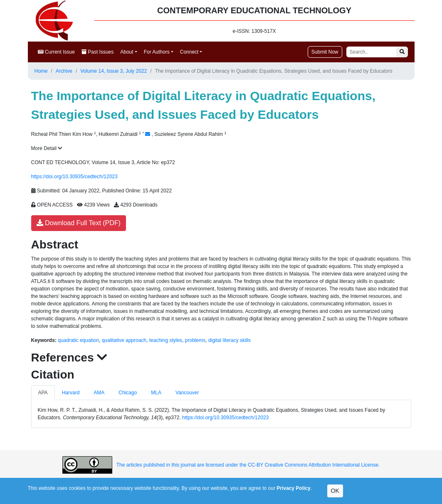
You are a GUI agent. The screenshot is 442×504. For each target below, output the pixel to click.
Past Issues (98, 52)
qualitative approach (124, 340)
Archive (64, 71)
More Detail (47, 148)
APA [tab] (43, 393)
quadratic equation (78, 340)
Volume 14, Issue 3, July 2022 (114, 71)
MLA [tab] (156, 393)
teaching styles (166, 340)
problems (195, 340)
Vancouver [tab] (187, 393)
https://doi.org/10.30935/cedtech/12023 (74, 177)
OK (335, 491)
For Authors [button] (157, 52)
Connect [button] (189, 52)
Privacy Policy (293, 488)
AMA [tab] (99, 393)
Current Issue (56, 52)
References (69, 358)
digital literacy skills (230, 340)
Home (41, 71)
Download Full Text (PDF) (79, 223)
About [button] (127, 52)
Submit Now (325, 52)
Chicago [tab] (128, 393)
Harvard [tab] (71, 393)
